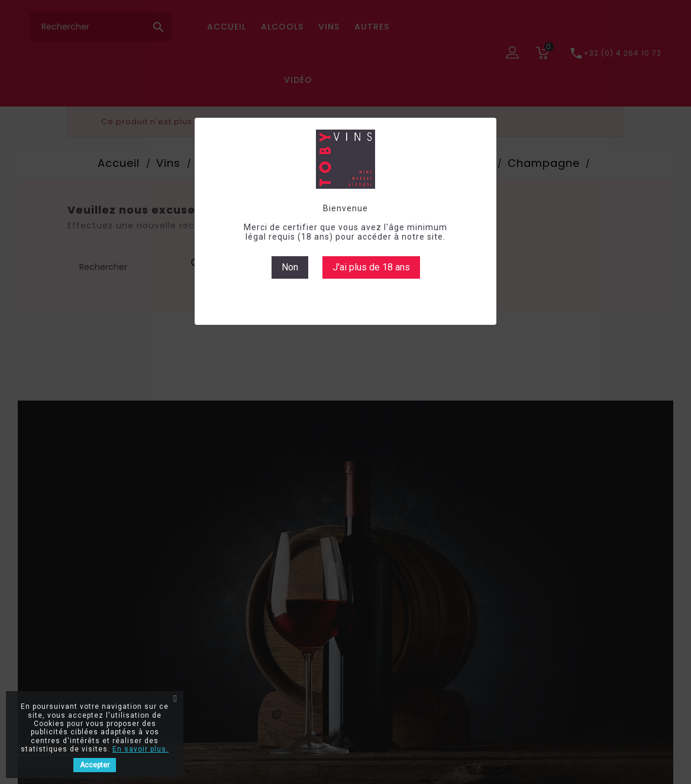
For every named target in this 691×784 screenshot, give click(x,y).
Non (290, 267)
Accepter (95, 765)
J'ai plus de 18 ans (371, 267)
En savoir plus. (141, 749)
